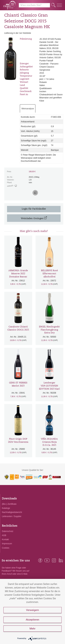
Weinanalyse (28, 109)
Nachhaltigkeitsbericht (12, 512)
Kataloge (6, 508)
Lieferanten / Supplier (12, 516)
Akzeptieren (33, 620)
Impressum (7, 544)
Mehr (32, 629)
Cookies (6, 548)
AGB (4, 535)
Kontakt (5, 539)
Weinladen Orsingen (34, 218)
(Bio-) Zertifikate (9, 504)
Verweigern (32, 610)
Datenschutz (8, 531)
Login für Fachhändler (34, 209)
